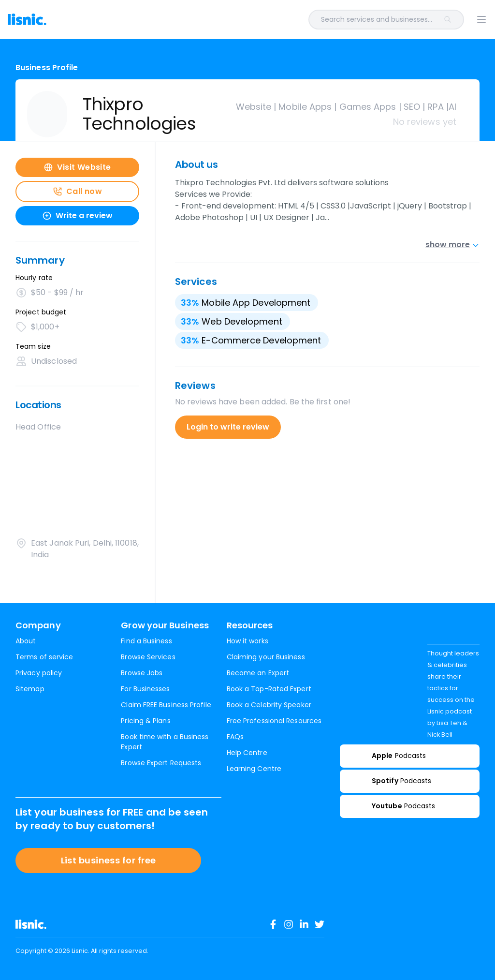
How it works (247, 641)
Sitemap (30, 689)
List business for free (109, 860)
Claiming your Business (266, 657)
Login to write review (228, 427)
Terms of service (44, 657)
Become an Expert (258, 673)
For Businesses (145, 689)
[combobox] (269, 20)
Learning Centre (254, 769)
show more (452, 245)
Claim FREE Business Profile (166, 705)
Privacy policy (39, 673)
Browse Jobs (142, 673)
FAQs (235, 737)
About (26, 641)
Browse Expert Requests (161, 763)
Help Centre (247, 753)
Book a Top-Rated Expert (269, 689)
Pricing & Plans (146, 721)
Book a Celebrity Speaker (269, 705)
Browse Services (148, 657)
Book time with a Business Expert (165, 742)
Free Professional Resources (274, 721)
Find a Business (146, 641)
